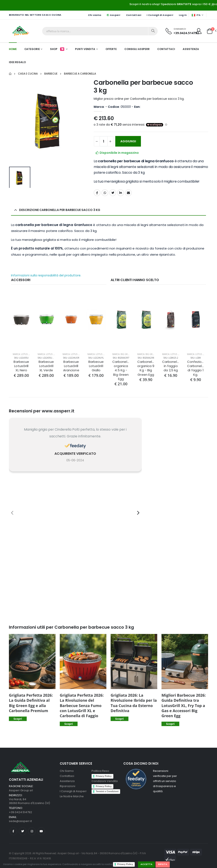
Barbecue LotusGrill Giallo (96, 366)
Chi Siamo (67, 771)
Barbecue (51, 74)
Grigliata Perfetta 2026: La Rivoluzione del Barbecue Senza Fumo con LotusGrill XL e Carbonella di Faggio (82, 705)
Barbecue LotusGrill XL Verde (46, 366)
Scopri (18, 719)
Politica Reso (100, 771)
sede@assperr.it (20, 821)
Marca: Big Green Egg (124, 354)
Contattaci (134, 15)
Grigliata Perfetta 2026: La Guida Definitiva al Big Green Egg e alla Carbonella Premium (31, 703)
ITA (196, 15)
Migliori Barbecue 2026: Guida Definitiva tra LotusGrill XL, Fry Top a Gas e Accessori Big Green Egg (184, 705)
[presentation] (12, 513)
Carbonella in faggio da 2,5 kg (171, 366)
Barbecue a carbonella (80, 74)
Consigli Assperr (137, 49)
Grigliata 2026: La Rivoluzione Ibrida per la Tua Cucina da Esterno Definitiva (134, 703)
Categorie (32, 49)
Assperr (114, 15)
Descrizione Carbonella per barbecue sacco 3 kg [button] (60, 210)
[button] (210, 31)
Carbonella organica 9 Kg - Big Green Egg (146, 368)
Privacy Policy (125, 864)
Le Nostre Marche (72, 796)
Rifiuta (163, 864)
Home (13, 49)
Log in (183, 15)
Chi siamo (95, 15)
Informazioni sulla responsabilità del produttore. (46, 275)
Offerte (111, 49)
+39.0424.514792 (186, 33)
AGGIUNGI (128, 141)
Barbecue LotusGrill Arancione (71, 366)
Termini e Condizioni (107, 791)
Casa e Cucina (28, 74)
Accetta (146, 864)
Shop (57, 49)
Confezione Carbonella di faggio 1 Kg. (196, 368)
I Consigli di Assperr (160, 15)
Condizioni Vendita (105, 781)
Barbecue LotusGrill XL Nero (21, 366)
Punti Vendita (85, 49)
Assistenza (191, 49)
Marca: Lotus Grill (23, 354)
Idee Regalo (17, 62)
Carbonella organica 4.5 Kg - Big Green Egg (121, 370)
